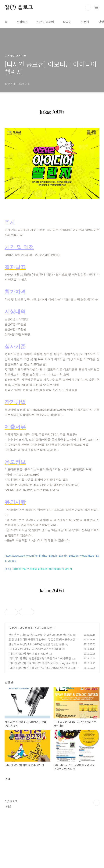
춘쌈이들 (22, 22)
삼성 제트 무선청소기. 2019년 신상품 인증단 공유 (36, 697)
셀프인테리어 (45, 22)
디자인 (67, 22)
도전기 (85, 22)
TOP (96, 856)
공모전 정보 (26, 681)
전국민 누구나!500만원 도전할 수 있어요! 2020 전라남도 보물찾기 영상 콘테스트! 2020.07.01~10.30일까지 (43, 690)
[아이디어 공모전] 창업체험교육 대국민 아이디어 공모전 (40, 711)
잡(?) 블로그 (19, 8)
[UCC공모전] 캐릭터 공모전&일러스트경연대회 (35, 702)
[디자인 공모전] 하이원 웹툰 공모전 (28, 707)
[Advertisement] (52, 629)
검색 (88, 8)
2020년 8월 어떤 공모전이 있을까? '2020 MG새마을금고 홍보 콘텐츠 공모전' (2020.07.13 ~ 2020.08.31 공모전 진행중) (43, 694)
